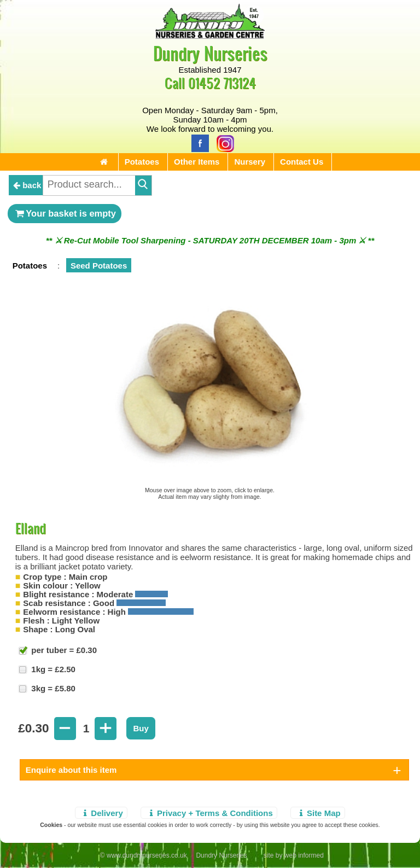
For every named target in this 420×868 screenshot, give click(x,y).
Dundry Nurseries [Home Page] (210, 53)
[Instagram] (223, 142)
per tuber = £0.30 (63, 650)
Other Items (197, 162)
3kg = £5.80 (52, 688)
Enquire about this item (71, 770)
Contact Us (302, 162)
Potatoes (142, 162)
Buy (141, 728)
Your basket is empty (65, 213)
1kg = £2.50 (52, 669)
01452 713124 (222, 83)
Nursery (250, 162)
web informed (304, 855)
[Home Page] (210, 36)
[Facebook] (197, 142)
